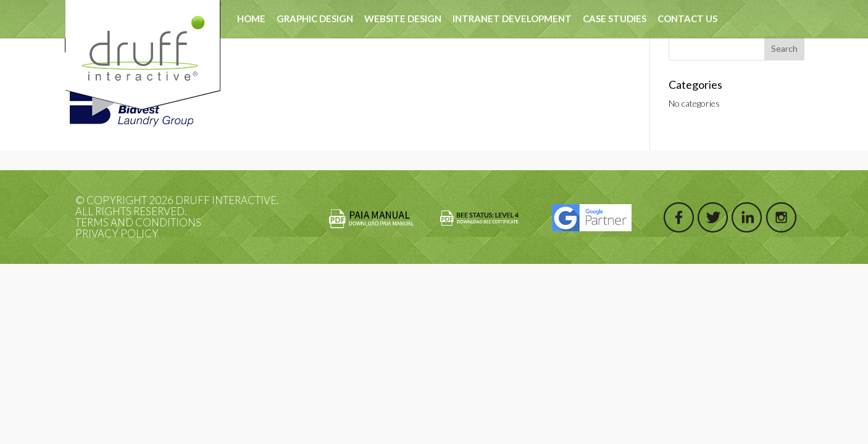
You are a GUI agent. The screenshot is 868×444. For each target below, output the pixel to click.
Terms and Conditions (138, 222)
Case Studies (615, 18)
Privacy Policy (117, 233)
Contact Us (687, 18)
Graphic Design (315, 18)
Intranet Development (512, 18)
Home (251, 18)
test (302, 56)
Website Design (403, 18)
